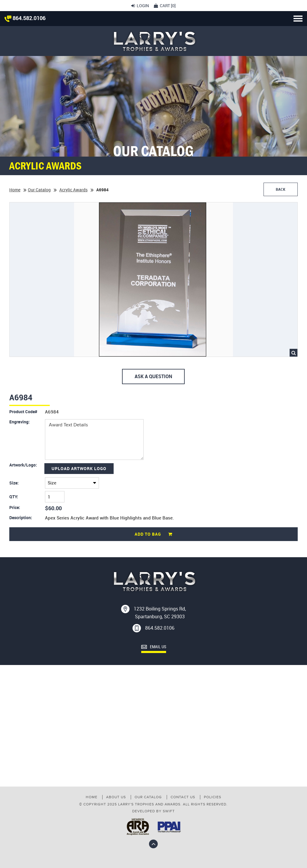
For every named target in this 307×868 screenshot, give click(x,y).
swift (169, 811)
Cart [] (165, 6)
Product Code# (23, 412)
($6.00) (72, 483)
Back (281, 189)
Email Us (154, 647)
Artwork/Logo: (23, 465)
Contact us (183, 797)
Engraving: (19, 422)
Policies (213, 797)
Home (15, 190)
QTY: (14, 497)
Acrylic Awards (73, 190)
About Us (116, 797)
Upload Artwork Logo (79, 468)
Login (140, 6)
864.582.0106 (25, 18)
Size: (14, 483)
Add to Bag (153, 534)
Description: (21, 518)
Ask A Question (153, 376)
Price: (15, 508)
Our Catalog (39, 190)
